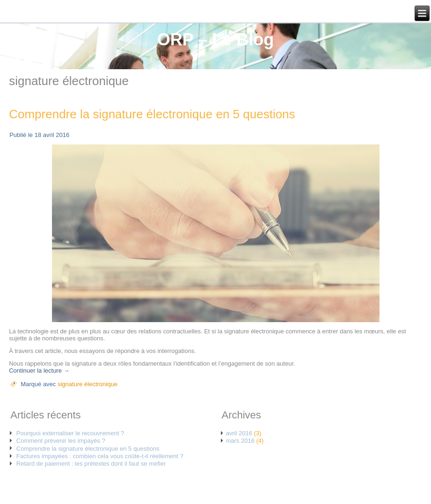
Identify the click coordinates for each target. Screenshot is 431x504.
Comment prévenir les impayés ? (61, 441)
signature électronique (88, 384)
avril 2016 (239, 433)
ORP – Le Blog (215, 40)
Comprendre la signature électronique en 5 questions (152, 114)
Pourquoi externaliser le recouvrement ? (70, 433)
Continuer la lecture (39, 371)
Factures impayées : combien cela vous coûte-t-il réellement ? (100, 456)
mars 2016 (240, 441)
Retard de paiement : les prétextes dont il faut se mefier (91, 464)
